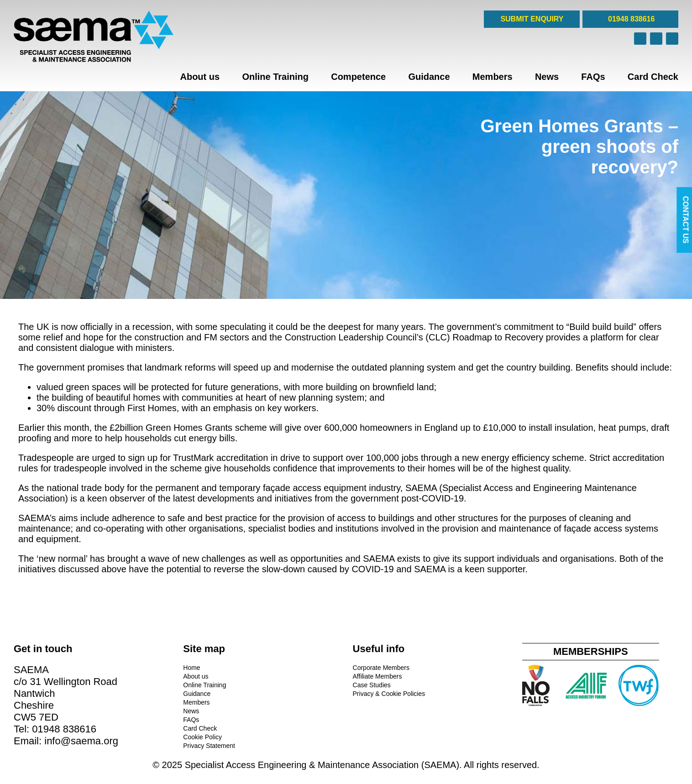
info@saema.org (81, 741)
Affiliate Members (377, 676)
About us (200, 77)
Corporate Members (381, 668)
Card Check (653, 77)
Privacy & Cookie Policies (389, 694)
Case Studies (372, 685)
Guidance (429, 77)
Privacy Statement (209, 746)
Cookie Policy (202, 737)
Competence (358, 77)
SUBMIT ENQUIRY (532, 19)
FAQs (593, 77)
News (547, 77)
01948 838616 (631, 19)
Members (493, 77)
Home (191, 668)
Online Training (275, 77)
